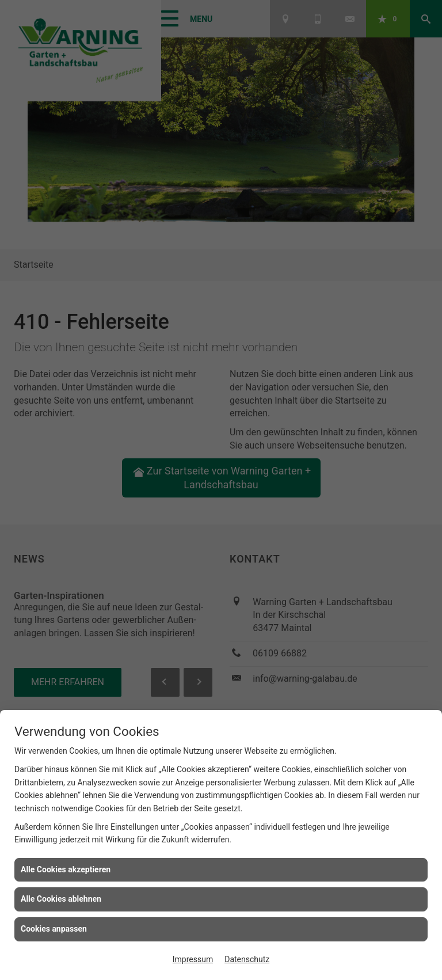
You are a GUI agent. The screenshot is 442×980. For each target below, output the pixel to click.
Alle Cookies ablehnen (61, 899)
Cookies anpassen (54, 929)
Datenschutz (247, 959)
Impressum (193, 959)
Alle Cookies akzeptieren (66, 869)
